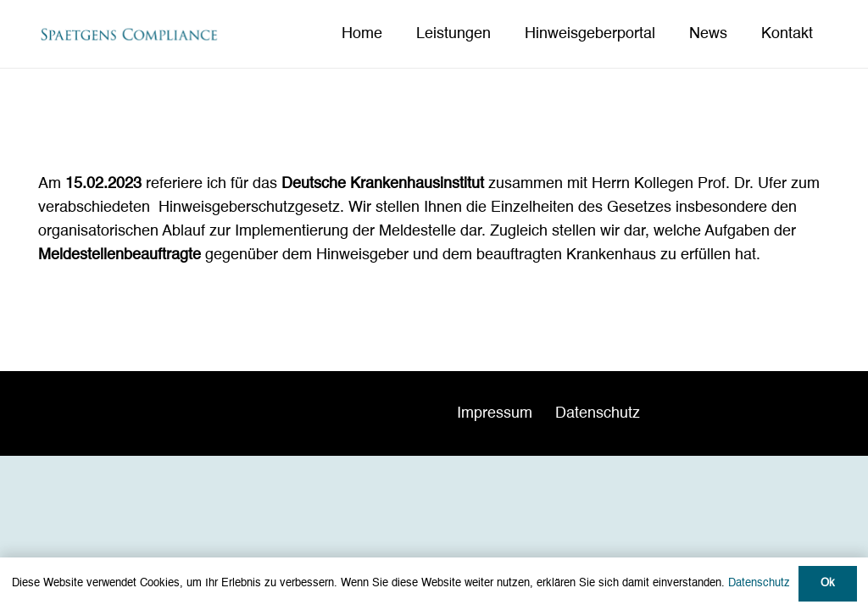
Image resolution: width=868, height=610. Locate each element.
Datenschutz (598, 413)
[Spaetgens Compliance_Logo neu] (129, 34)
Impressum (495, 413)
